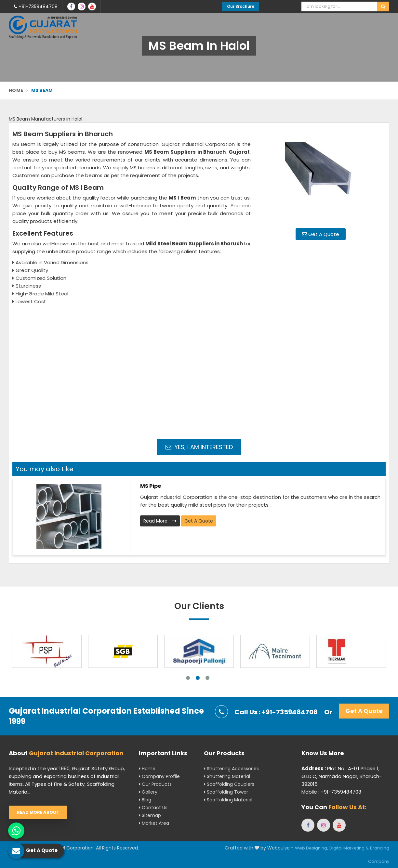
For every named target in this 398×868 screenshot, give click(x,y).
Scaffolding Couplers (229, 784)
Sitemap (150, 815)
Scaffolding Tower (226, 792)
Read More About (38, 812)
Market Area (154, 823)
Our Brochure (241, 6)
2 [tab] (198, 678)
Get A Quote (321, 234)
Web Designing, (312, 848)
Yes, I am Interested (199, 447)
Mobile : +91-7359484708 (331, 792)
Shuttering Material (227, 776)
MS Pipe (151, 486)
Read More (160, 521)
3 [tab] (207, 678)
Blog (145, 800)
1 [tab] (188, 678)
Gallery (148, 792)
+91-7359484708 (36, 6)
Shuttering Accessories (231, 769)
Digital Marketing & (349, 848)
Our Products (155, 784)
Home (16, 90)
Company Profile (159, 776)
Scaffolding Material (228, 800)
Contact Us (153, 808)
